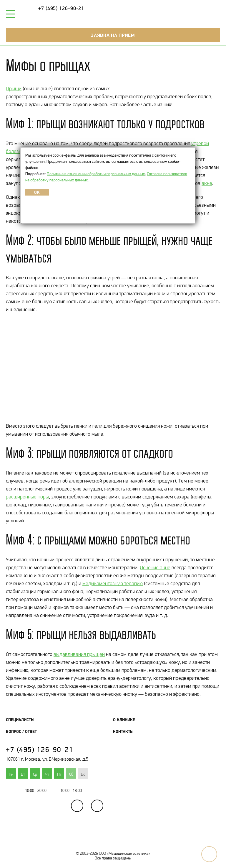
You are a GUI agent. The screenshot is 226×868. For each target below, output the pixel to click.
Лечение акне (155, 567)
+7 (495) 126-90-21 (61, 8)
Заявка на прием (113, 35)
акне (207, 183)
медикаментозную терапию (113, 583)
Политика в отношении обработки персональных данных (96, 174)
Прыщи (14, 88)
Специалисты (20, 720)
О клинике (124, 720)
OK (37, 192)
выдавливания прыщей (79, 654)
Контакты (123, 731)
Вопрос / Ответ (21, 731)
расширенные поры (27, 497)
